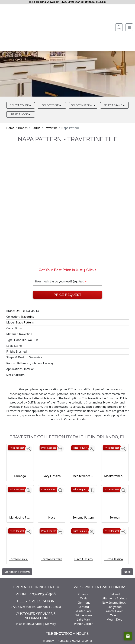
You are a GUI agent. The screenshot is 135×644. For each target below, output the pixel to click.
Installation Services (29, 624)
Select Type (51, 105)
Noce (52, 517)
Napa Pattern (25, 322)
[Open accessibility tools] (128, 636)
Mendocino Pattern (20, 517)
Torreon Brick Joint (20, 559)
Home (10, 128)
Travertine (51, 128)
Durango (20, 476)
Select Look (20, 114)
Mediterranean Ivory (83, 476)
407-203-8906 (43, 594)
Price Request (68, 295)
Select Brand (113, 105)
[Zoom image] (29, 449)
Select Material (83, 105)
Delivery (51, 624)
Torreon (115, 517)
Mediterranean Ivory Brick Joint (115, 476)
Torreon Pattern (52, 559)
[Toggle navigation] (129, 27)
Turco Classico (83, 559)
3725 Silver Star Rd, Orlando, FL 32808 (36, 607)
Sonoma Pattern (83, 517)
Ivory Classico (52, 476)
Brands (23, 128)
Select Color (20, 105)
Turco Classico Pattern (115, 559)
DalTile (36, 128)
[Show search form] (119, 27)
